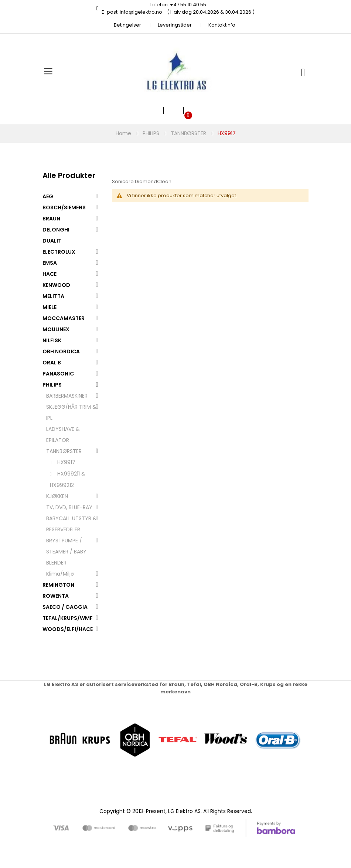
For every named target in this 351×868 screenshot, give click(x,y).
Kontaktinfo (222, 25)
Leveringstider (175, 25)
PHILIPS (151, 133)
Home (123, 133)
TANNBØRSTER (188, 133)
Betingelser (127, 25)
